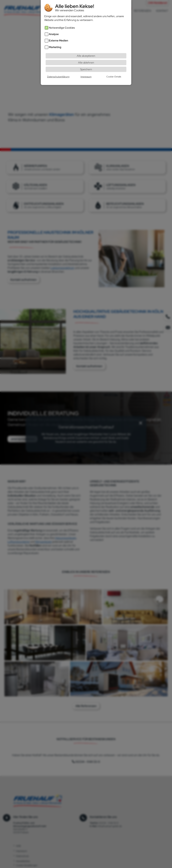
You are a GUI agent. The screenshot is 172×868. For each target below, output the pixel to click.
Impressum (86, 70)
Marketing (55, 41)
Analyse (54, 28)
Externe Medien (58, 34)
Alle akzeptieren (86, 49)
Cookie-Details (114, 70)
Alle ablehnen (86, 56)
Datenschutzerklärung (58, 70)
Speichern (86, 63)
